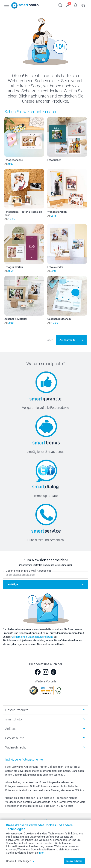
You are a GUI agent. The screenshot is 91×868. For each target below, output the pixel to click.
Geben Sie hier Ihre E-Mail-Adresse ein (28, 571)
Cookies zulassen (74, 861)
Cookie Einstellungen (20, 861)
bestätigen (13, 584)
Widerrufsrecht (16, 747)
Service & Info (15, 738)
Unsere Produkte (17, 710)
